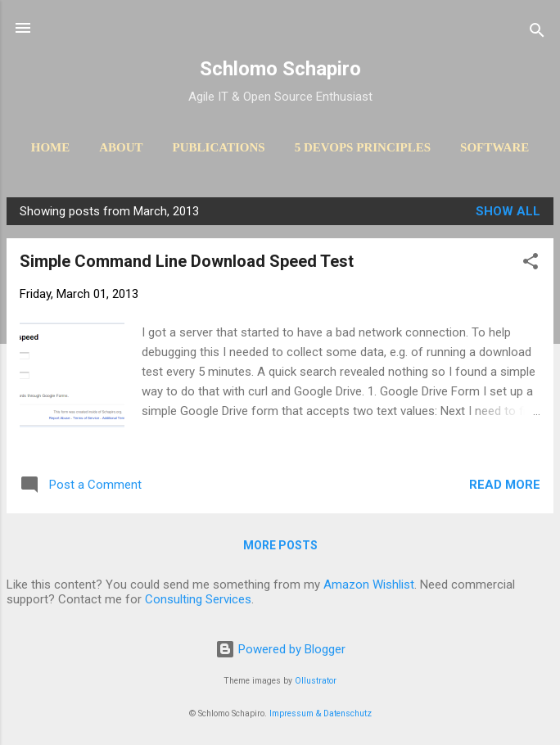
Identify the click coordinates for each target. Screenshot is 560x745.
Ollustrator (316, 681)
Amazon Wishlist (369, 585)
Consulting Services (198, 599)
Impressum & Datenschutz (321, 713)
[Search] (537, 33)
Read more (505, 485)
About (121, 147)
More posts (280, 545)
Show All (508, 211)
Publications (219, 147)
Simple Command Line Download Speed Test (187, 261)
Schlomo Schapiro (280, 69)
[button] (531, 264)
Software (495, 147)
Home (51, 147)
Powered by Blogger (280, 649)
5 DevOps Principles (363, 147)
